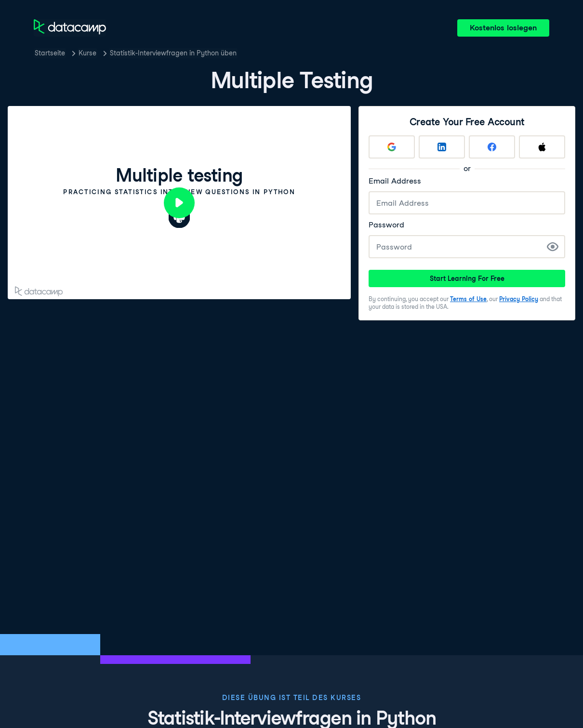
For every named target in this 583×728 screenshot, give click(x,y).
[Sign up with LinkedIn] (442, 147)
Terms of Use (468, 299)
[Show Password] (553, 247)
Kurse (87, 53)
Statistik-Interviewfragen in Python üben (173, 53)
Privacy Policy (519, 299)
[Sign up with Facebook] (492, 147)
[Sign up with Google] (392, 147)
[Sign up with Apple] (542, 147)
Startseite (50, 53)
